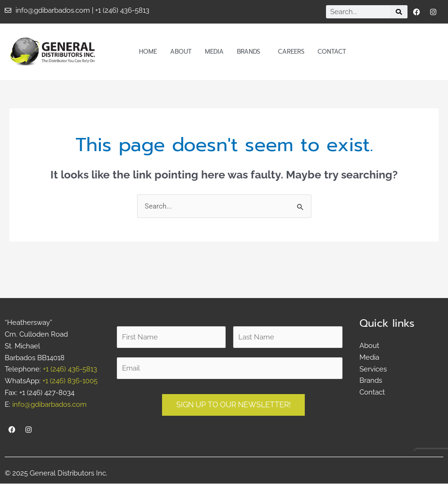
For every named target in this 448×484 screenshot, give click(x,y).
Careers (291, 52)
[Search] (399, 12)
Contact (332, 52)
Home (148, 52)
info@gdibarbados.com (49, 404)
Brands (251, 52)
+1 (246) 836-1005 (70, 381)
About (181, 52)
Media (214, 52)
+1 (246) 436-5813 (70, 370)
